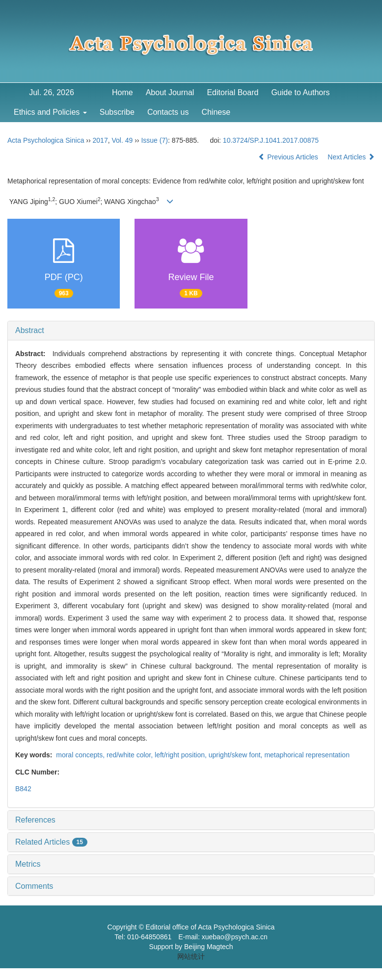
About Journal (170, 92)
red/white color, (131, 755)
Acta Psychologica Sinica (46, 140)
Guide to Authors (300, 92)
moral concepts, (80, 755)
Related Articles (51, 842)
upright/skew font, (237, 755)
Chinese (216, 112)
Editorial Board (232, 92)
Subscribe (117, 112)
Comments (34, 886)
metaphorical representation (307, 755)
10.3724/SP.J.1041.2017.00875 (271, 140)
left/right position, (182, 755)
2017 (100, 140)
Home (123, 92)
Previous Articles (289, 157)
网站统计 (191, 956)
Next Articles (351, 157)
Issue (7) (154, 140)
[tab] (191, 331)
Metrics (28, 864)
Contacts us (168, 112)
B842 (23, 789)
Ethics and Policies (50, 112)
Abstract (30, 330)
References (35, 820)
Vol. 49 (122, 140)
